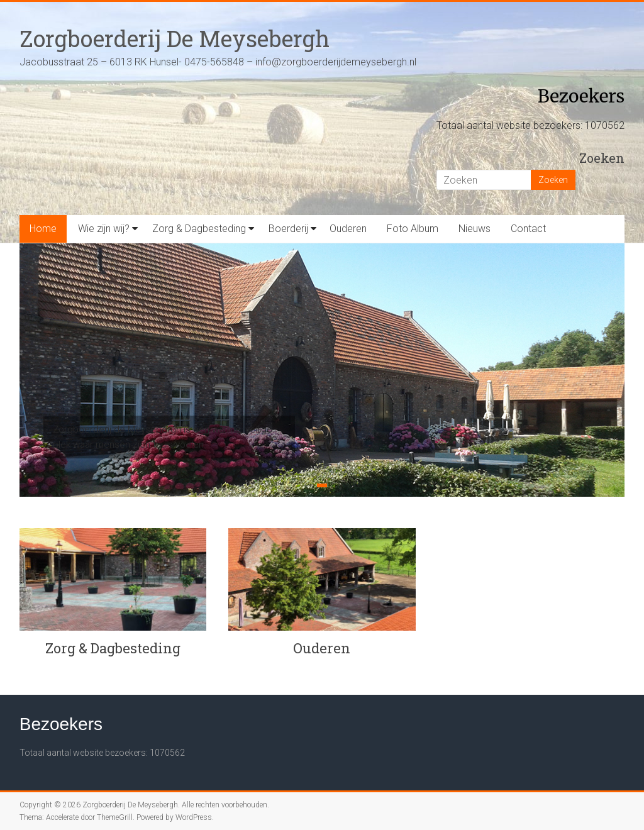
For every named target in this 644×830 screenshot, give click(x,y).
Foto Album (413, 229)
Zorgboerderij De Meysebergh (175, 38)
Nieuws (475, 229)
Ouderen (348, 229)
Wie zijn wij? (104, 229)
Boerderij (288, 229)
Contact (528, 229)
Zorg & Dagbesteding (199, 229)
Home (43, 229)
